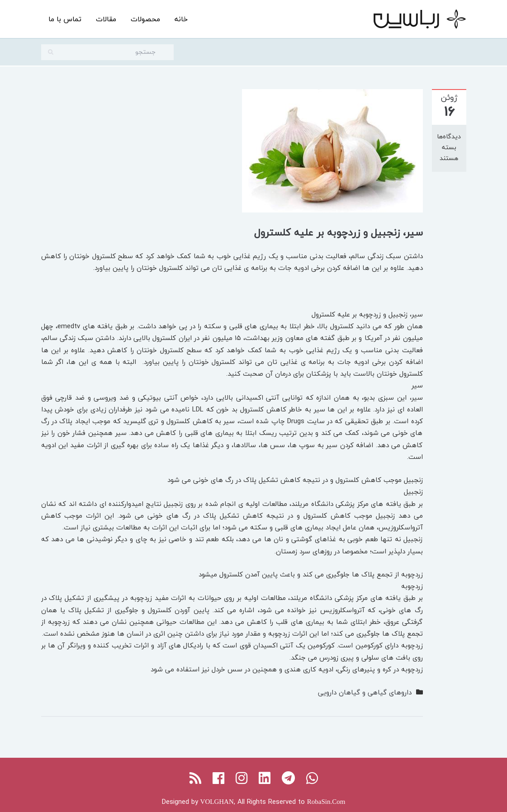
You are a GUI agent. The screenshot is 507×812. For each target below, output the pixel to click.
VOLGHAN (217, 802)
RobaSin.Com (326, 802)
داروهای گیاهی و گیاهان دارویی (365, 692)
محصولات (145, 19)
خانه (181, 19)
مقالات (106, 19)
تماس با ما (65, 19)
